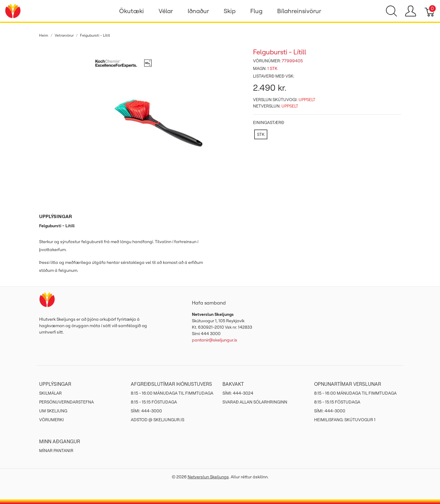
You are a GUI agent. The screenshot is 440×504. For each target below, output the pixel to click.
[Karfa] (430, 11)
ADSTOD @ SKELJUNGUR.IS (158, 420)
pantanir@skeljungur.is (215, 340)
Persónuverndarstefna (66, 402)
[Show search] (391, 11)
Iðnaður (198, 11)
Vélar (166, 11)
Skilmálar (50, 393)
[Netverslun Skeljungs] (13, 10)
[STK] (261, 134)
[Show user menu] (411, 11)
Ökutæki (132, 11)
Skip (230, 11)
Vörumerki (51, 420)
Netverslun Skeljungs (208, 477)
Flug (256, 11)
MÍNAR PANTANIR (56, 451)
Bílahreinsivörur (299, 11)
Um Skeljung (53, 411)
